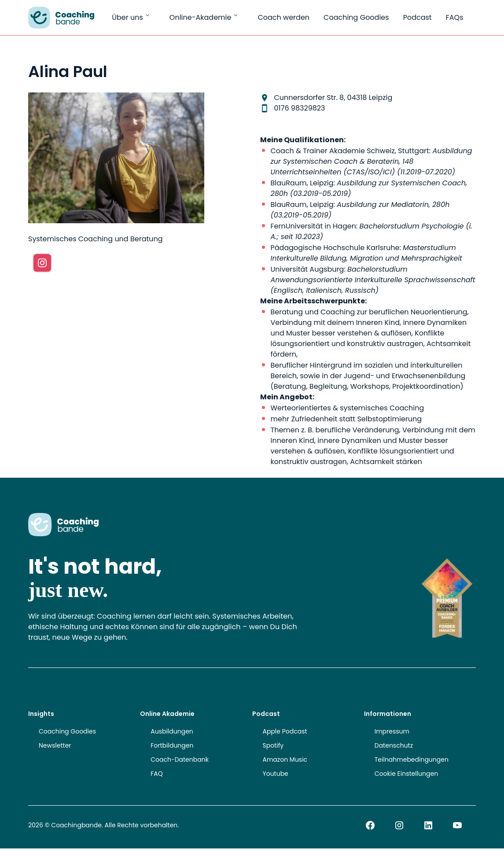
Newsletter (55, 745)
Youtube (276, 774)
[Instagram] (42, 263)
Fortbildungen (172, 745)
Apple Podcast (285, 731)
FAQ (157, 774)
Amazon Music (285, 759)
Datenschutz (394, 745)
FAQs (455, 17)
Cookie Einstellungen (406, 774)
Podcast (418, 17)
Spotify (273, 745)
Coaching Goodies (356, 17)
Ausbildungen (172, 731)
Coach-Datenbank (180, 759)
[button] (19, 840)
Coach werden (283, 17)
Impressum (392, 731)
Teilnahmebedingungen (412, 759)
